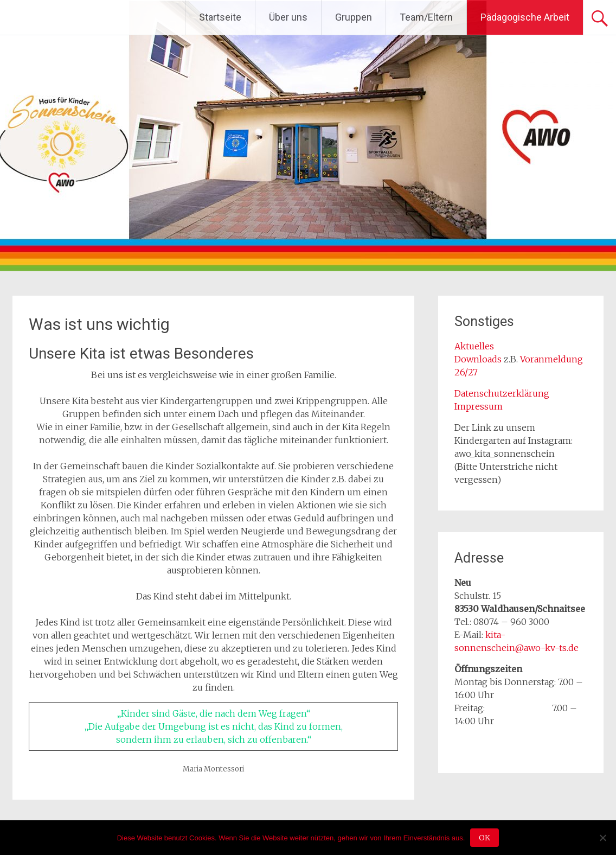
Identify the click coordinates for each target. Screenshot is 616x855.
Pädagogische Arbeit (525, 17)
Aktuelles (474, 346)
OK (485, 838)
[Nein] (602, 838)
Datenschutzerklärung (502, 393)
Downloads (479, 359)
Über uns (288, 17)
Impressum (479, 406)
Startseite (220, 17)
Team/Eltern (426, 17)
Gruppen (354, 17)
